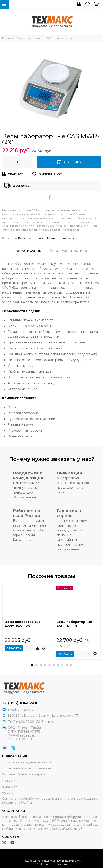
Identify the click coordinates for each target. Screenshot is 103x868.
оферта (8, 793)
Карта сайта (61, 864)
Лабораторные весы (60, 238)
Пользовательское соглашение (26, 768)
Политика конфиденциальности (27, 762)
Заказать (14, 648)
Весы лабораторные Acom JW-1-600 (23, 624)
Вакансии (10, 787)
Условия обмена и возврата (24, 774)
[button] (32, 665)
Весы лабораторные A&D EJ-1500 (74, 624)
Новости (9, 780)
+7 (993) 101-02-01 (20, 703)
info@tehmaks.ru (21, 710)
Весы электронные (31, 238)
